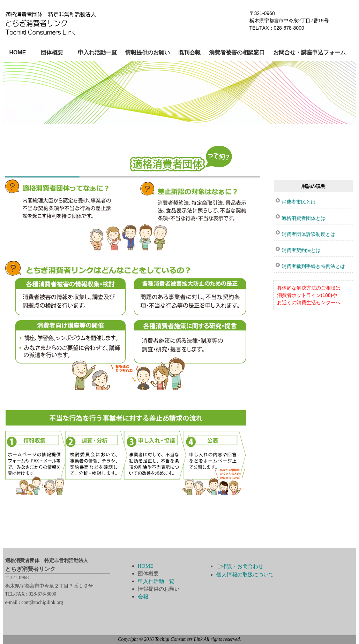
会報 (143, 596)
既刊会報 (189, 52)
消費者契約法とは (301, 250)
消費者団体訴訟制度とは (308, 234)
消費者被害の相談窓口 (237, 52)
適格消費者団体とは (304, 218)
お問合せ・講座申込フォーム (309, 52)
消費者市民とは (299, 202)
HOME (18, 52)
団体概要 (52, 52)
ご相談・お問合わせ (240, 566)
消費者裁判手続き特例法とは (313, 266)
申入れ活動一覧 (97, 52)
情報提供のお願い (148, 52)
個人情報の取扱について (245, 574)
